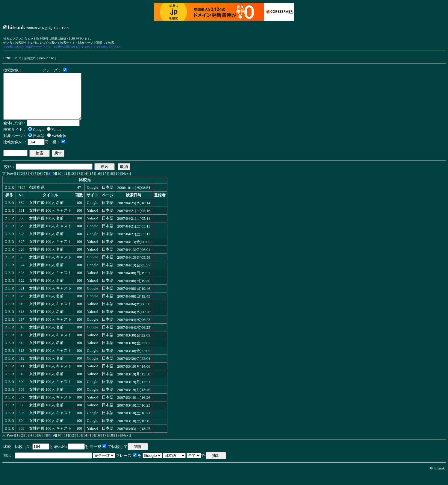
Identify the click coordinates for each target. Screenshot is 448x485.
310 (21, 385)
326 (21, 260)
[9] (54, 184)
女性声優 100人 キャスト (50, 221)
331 (21, 221)
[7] (45, 184)
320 (21, 307)
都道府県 (37, 198)
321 (21, 299)
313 (21, 361)
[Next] (126, 184)
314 (21, 354)
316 (21, 338)
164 (22, 198)
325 (21, 268)
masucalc (47, 60)
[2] (22, 184)
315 (21, 346)
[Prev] (10, 184)
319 (21, 315)
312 (21, 369)
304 (21, 431)
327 (21, 252)
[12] (72, 184)
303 (21, 439)
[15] (92, 184)
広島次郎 (30, 60)
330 (21, 229)
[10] (59, 184)
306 (21, 416)
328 (21, 245)
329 (21, 237)
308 (21, 400)
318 (21, 322)
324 (21, 276)
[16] (98, 184)
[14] (85, 184)
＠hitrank (437, 479)
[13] (79, 184)
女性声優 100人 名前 (47, 213)
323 (21, 284)
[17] (105, 184)
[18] (111, 184)
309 (21, 392)
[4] (31, 184)
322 (21, 291)
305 (21, 424)
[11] (66, 184)
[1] (18, 184)
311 (21, 377)
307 (21, 408)
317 (21, 330)
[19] (118, 184)
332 (21, 213)
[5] (35, 184)
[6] (40, 184)
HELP (18, 60)
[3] (27, 184)
